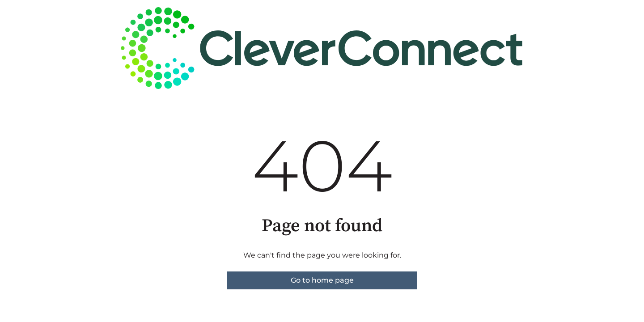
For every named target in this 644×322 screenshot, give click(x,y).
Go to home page (322, 280)
